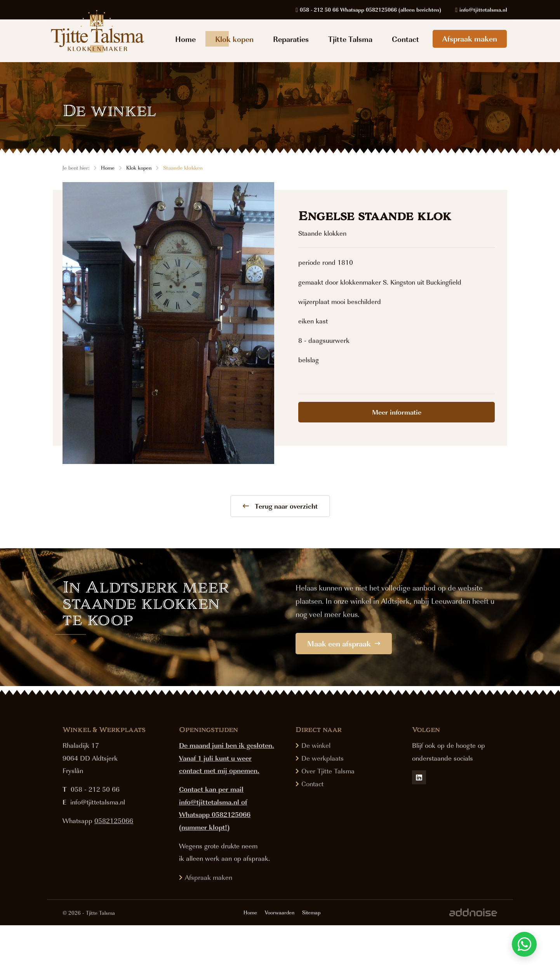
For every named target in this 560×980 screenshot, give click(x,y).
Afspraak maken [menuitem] (470, 38)
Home (108, 168)
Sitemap (311, 967)
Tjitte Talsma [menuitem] (350, 39)
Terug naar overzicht (280, 506)
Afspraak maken (209, 932)
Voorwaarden (280, 967)
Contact (312, 838)
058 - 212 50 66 (95, 844)
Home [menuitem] (185, 39)
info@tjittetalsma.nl (98, 857)
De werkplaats (323, 813)
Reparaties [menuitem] (291, 39)
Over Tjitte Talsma (328, 825)
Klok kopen (139, 168)
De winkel (316, 800)
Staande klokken (183, 168)
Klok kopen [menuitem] (234, 39)
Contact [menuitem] (405, 39)
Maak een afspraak (344, 643)
